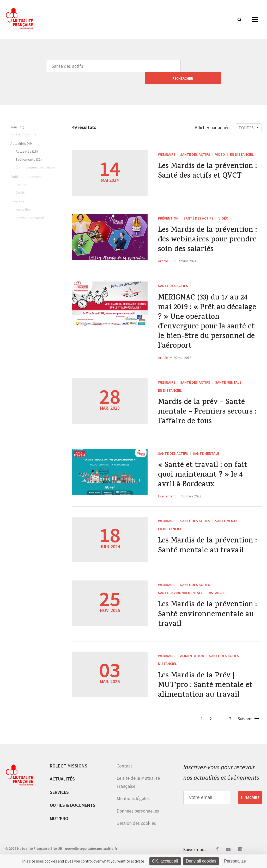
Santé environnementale (180, 592)
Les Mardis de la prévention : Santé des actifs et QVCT (207, 160)
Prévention (168, 206)
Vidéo (220, 142)
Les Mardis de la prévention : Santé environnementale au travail (207, 615)
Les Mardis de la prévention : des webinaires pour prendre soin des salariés (207, 229)
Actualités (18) (27, 139)
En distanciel (242, 142)
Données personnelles (138, 815)
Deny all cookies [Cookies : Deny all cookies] (201, 861)
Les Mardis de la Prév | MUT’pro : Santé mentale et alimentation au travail (207, 689)
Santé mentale (228, 377)
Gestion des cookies (136, 827)
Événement (167, 496)
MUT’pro (59, 822)
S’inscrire (250, 801)
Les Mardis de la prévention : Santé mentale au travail (207, 546)
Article (163, 251)
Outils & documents (73, 809)
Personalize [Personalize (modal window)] (235, 861)
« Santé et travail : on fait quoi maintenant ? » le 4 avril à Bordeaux (204, 474)
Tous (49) (17, 115)
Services (59, 796)
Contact (124, 770)
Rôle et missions (69, 770)
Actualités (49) (22, 131)
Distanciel (217, 592)
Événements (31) (29, 147)
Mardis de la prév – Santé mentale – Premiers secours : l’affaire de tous (207, 408)
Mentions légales (133, 802)
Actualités (62, 783)
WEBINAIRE (167, 142)
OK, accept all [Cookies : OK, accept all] (165, 861)
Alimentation (192, 657)
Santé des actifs (195, 142)
